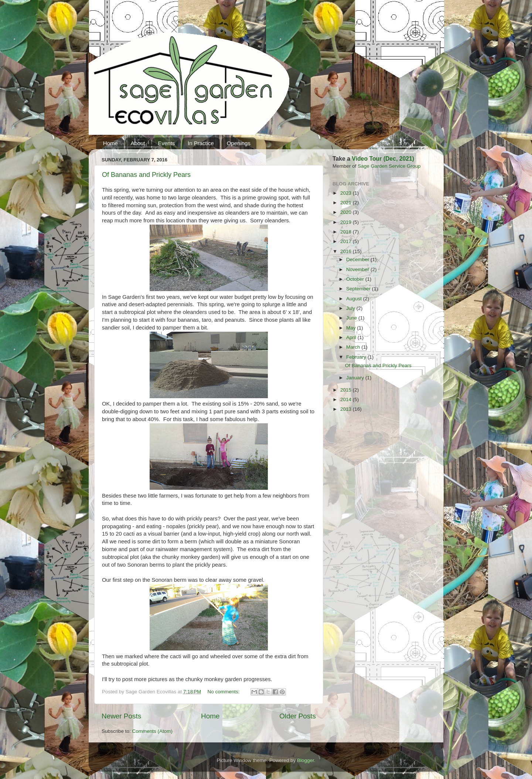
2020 (347, 212)
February (357, 357)
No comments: (224, 692)
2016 (347, 251)
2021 (347, 203)
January (356, 378)
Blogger (306, 760)
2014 (347, 399)
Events (166, 143)
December (358, 259)
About (138, 143)
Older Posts (298, 716)
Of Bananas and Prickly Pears (146, 175)
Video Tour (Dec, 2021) (383, 159)
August (355, 299)
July (351, 308)
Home (110, 143)
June (352, 318)
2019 (347, 222)
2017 (347, 241)
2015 (347, 390)
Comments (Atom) (153, 731)
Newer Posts (121, 716)
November (358, 269)
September (359, 289)
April (352, 337)
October (356, 279)
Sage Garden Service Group (389, 166)
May (352, 328)
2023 (347, 193)
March (354, 347)
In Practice (201, 143)
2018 (347, 232)
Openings (239, 143)
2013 (347, 409)
